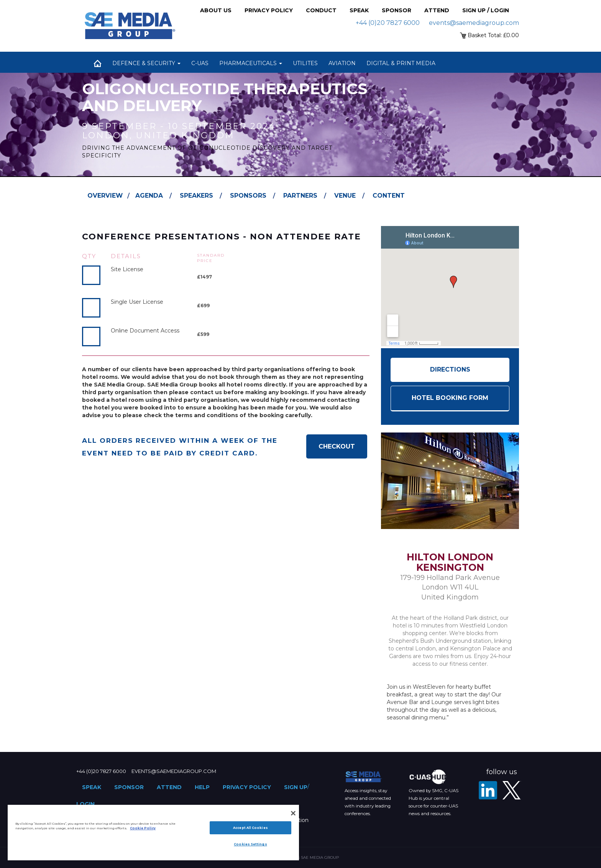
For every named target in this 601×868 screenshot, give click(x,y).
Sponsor (397, 10)
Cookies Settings (250, 844)
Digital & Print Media (401, 63)
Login (85, 804)
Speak (359, 10)
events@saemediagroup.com (474, 23)
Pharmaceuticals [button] (251, 63)
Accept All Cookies (250, 828)
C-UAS (200, 63)
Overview (105, 196)
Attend (437, 10)
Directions (450, 369)
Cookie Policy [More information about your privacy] (143, 828)
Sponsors (248, 196)
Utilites (305, 63)
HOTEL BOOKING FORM (450, 398)
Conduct (321, 10)
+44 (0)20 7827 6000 (388, 23)
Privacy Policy (269, 10)
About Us (216, 10)
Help (202, 787)
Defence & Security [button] (146, 63)
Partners (300, 196)
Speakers (196, 196)
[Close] (293, 813)
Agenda (149, 196)
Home (97, 63)
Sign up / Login (486, 10)
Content (389, 196)
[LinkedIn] (488, 790)
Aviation (342, 63)
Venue (345, 196)
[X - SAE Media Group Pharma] (512, 790)
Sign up (296, 787)
